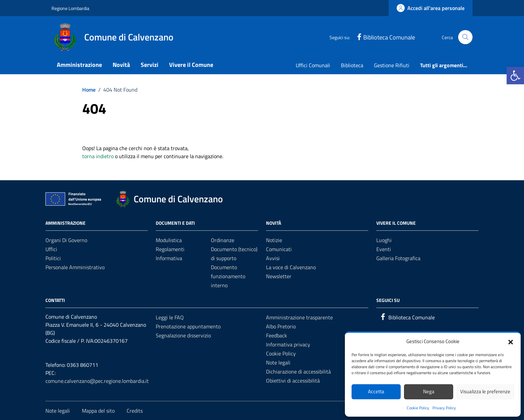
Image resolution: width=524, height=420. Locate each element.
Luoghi (384, 240)
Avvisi (273, 258)
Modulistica (169, 240)
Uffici (51, 249)
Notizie (274, 240)
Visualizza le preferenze (485, 391)
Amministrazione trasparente (299, 317)
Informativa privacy (288, 344)
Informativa (169, 258)
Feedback (277, 335)
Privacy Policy (444, 408)
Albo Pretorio (281, 326)
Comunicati (279, 249)
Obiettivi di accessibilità (293, 381)
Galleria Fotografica (398, 258)
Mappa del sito (98, 411)
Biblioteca (352, 65)
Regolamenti (170, 249)
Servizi (150, 65)
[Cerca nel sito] (465, 37)
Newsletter (279, 276)
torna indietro (98, 156)
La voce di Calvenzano (291, 267)
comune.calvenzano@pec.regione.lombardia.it (97, 381)
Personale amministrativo (75, 267)
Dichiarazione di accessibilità (298, 372)
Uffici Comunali (313, 65)
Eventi (384, 249)
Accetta (376, 391)
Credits (135, 411)
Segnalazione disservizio (183, 335)
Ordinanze (223, 240)
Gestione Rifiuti (392, 65)
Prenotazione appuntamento (188, 326)
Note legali (278, 362)
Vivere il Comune (191, 65)
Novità (121, 65)
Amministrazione (79, 65)
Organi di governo (66, 240)
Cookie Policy (418, 408)
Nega (429, 391)
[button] (515, 76)
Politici (53, 258)
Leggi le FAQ (170, 317)
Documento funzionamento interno (228, 276)
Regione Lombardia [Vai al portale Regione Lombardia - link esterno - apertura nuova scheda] (70, 8)
